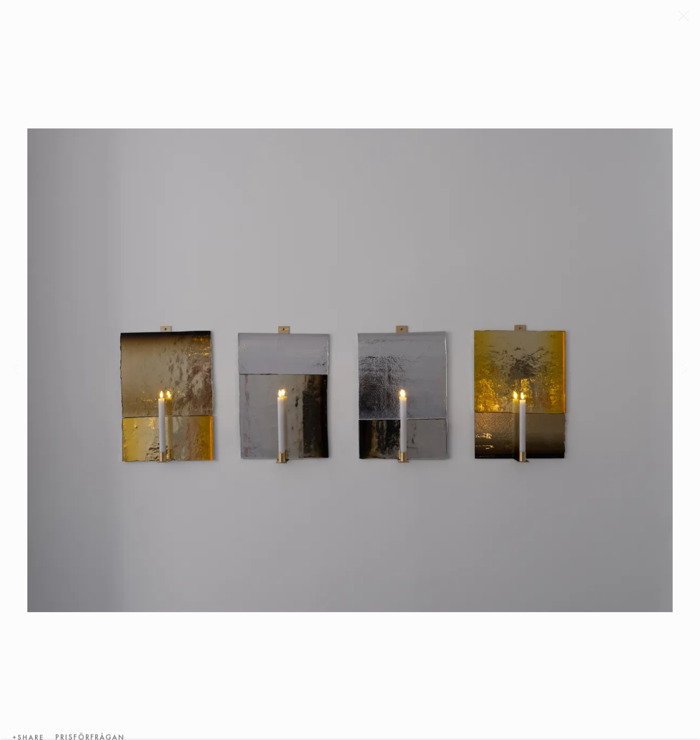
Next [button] (684, 370)
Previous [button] (16, 370)
